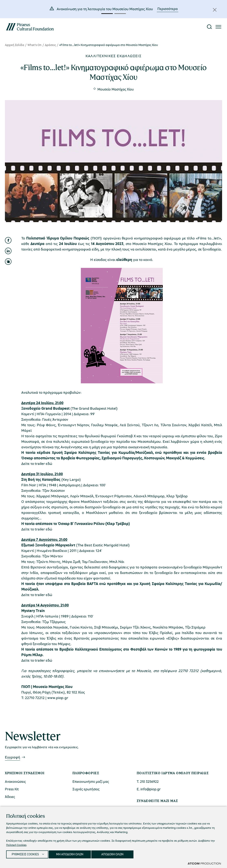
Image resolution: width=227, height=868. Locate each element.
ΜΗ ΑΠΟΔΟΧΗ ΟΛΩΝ (73, 854)
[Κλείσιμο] (215, 10)
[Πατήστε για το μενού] (218, 27)
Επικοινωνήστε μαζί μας (91, 781)
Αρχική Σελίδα (15, 45)
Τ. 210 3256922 (148, 781)
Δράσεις (50, 45)
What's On (34, 45)
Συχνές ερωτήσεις (86, 789)
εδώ (49, 463)
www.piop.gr (58, 698)
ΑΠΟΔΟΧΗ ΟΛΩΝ (117, 854)
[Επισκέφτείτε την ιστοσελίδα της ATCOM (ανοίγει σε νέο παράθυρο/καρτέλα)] (204, 863)
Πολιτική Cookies (17, 844)
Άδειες (10, 797)
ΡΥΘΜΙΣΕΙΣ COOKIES (26, 854)
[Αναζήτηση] (209, 27)
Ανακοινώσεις (15, 781)
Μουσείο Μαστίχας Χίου (116, 89)
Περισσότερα (168, 9)
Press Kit (12, 789)
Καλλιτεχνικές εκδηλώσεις (114, 56)
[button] (107, 14)
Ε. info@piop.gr (149, 789)
